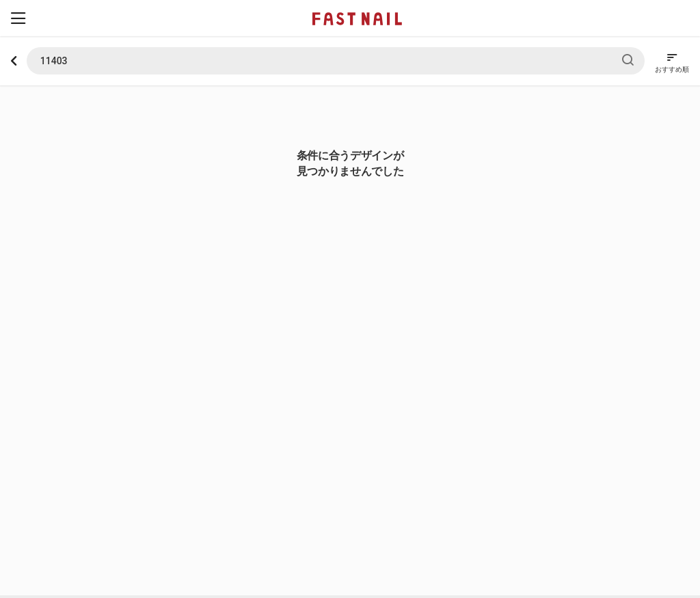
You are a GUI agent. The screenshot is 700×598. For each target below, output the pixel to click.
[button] (18, 18)
